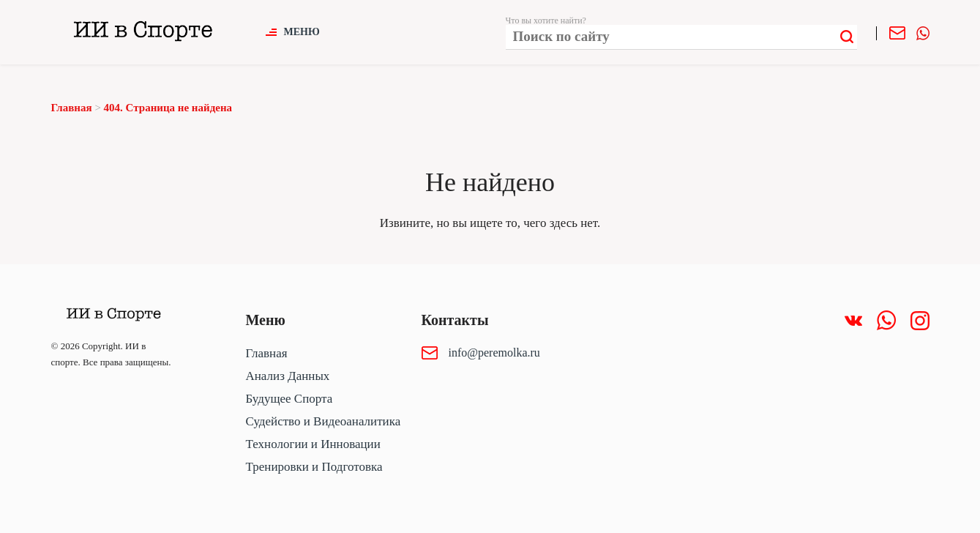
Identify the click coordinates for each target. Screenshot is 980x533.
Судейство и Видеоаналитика (323, 421)
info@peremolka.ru (494, 353)
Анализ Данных (288, 376)
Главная (267, 353)
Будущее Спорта (289, 399)
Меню (302, 32)
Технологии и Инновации (313, 444)
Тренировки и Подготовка (314, 467)
